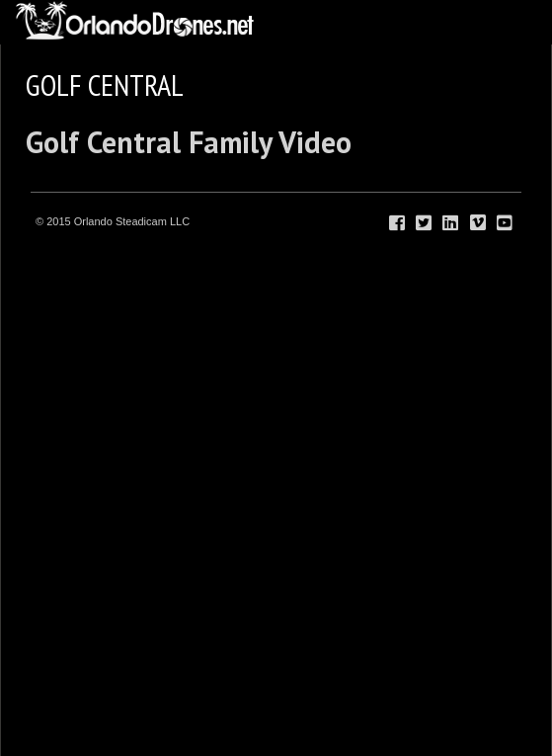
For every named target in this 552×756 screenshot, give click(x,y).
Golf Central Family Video (189, 142)
